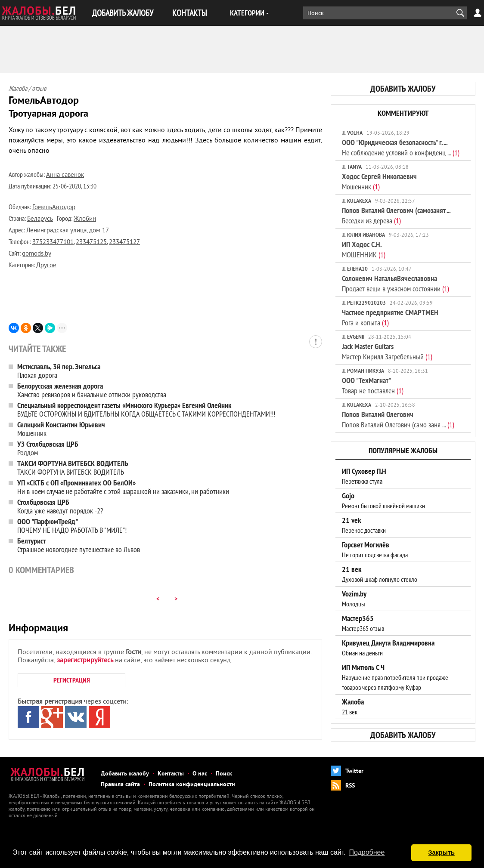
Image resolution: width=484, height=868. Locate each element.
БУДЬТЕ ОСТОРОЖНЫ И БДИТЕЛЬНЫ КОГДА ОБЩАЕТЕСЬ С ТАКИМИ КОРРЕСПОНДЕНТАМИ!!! (146, 409)
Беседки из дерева (396, 215)
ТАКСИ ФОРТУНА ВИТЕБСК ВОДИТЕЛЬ (73, 468)
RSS (350, 786)
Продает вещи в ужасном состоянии (396, 283)
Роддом (48, 448)
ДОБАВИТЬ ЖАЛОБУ (123, 13)
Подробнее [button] (367, 852)
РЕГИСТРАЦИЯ (72, 680)
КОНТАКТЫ (189, 13)
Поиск (224, 774)
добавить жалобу (403, 89)
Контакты (171, 774)
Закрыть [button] (442, 853)
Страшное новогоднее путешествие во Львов (79, 545)
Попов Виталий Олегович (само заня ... (398, 419)
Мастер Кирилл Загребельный (387, 351)
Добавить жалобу (125, 774)
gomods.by (37, 254)
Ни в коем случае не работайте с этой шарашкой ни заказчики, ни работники (123, 487)
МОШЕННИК (364, 249)
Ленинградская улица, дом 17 (68, 231)
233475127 (124, 242)
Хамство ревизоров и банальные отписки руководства (92, 390)
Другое (46, 266)
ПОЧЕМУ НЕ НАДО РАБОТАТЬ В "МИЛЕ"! (72, 526)
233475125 (91, 242)
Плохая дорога (59, 371)
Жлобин (85, 219)
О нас (200, 774)
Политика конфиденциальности (192, 785)
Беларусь (40, 219)
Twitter (354, 771)
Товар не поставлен (373, 385)
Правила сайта (120, 785)
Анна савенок (65, 175)
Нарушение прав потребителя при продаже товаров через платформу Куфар (395, 677)
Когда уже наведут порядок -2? (60, 506)
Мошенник (61, 429)
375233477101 (53, 242)
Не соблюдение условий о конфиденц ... (401, 147)
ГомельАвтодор (54, 208)
